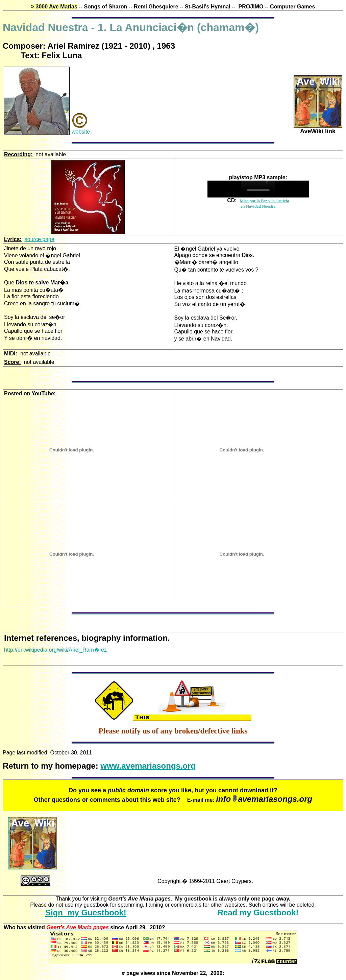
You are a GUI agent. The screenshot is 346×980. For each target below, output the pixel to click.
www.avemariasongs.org (148, 766)
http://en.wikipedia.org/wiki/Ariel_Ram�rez (55, 650)
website (81, 132)
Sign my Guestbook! (86, 913)
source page (40, 239)
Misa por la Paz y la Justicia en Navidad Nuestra (264, 203)
